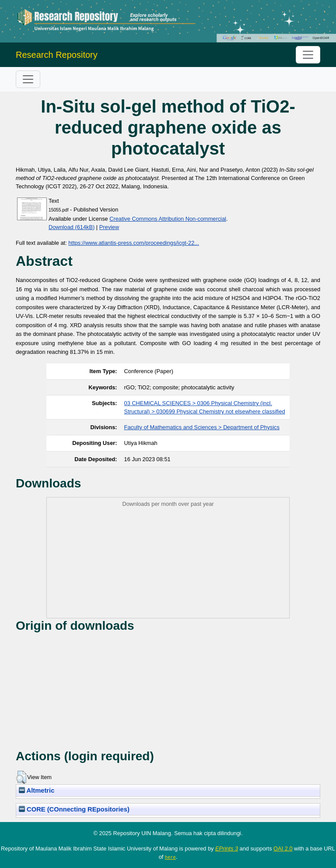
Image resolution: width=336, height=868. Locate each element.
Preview (109, 227)
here (170, 857)
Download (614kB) (72, 227)
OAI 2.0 (283, 849)
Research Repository (57, 55)
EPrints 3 (227, 849)
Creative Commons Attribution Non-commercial (168, 219)
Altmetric (37, 790)
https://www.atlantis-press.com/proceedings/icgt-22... (134, 243)
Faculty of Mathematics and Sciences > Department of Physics (202, 427)
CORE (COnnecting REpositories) (74, 809)
